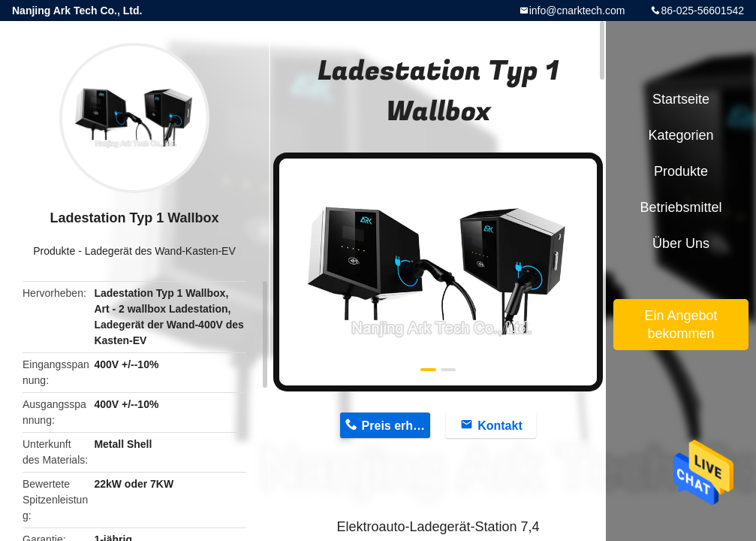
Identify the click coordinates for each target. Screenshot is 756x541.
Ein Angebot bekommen (681, 325)
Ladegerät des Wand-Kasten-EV (160, 251)
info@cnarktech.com (577, 11)
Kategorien (681, 135)
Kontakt (500, 426)
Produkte (54, 251)
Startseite (681, 99)
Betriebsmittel (681, 207)
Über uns (681, 243)
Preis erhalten (396, 426)
